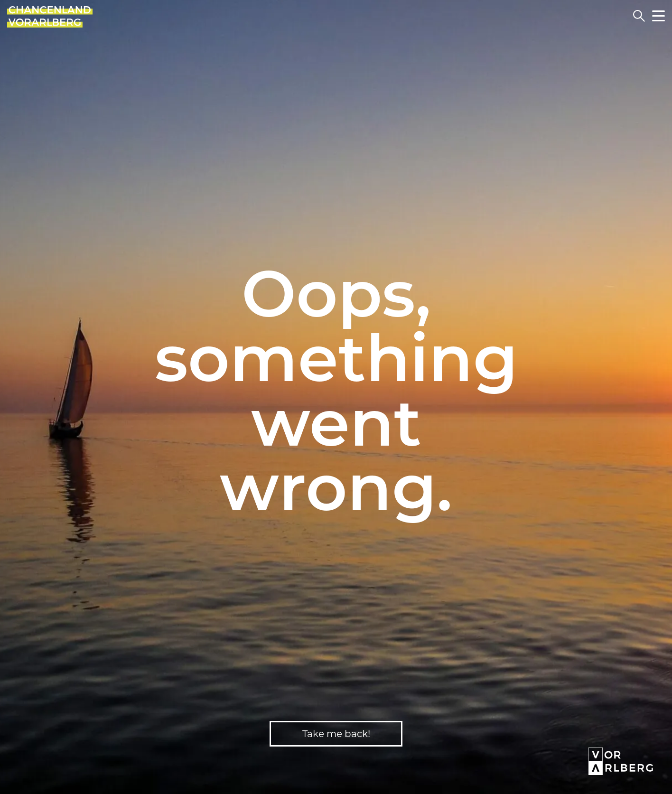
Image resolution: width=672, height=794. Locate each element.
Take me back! (336, 734)
